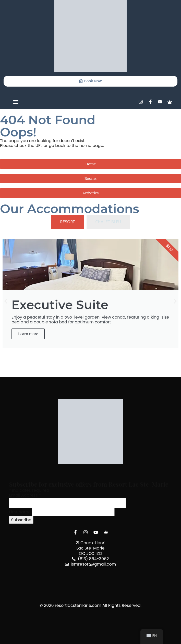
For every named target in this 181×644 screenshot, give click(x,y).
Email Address (25, 495)
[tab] (67, 222)
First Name (20, 512)
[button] (16, 102)
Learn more (28, 334)
